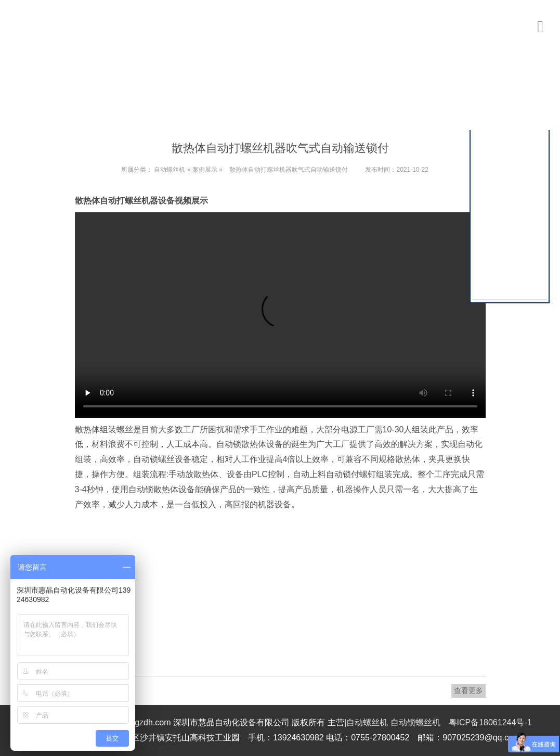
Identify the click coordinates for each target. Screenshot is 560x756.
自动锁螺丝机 (415, 722)
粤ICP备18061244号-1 (490, 722)
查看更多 (468, 690)
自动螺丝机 (170, 170)
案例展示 (205, 170)
